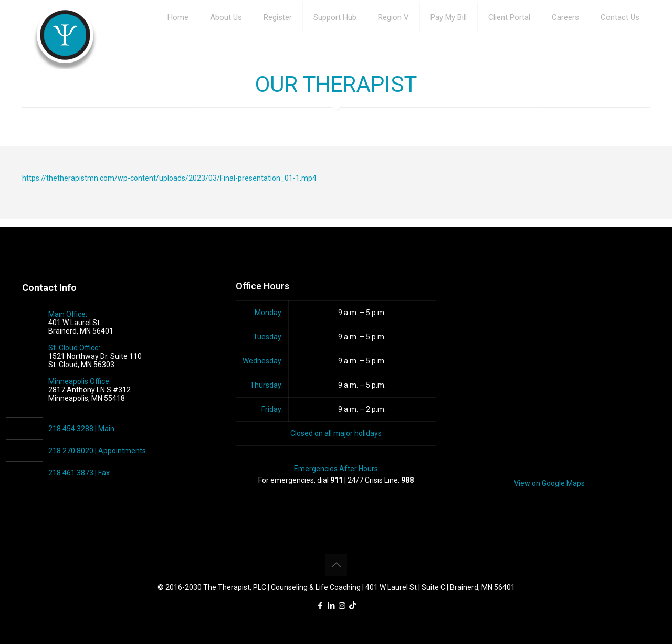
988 (407, 480)
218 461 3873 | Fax (79, 473)
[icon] (353, 606)
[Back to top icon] (336, 565)
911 (337, 480)
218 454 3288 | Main (81, 429)
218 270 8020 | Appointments (97, 451)
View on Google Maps (549, 483)
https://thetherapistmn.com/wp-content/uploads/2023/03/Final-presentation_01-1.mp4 (169, 178)
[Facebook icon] (320, 606)
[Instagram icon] (342, 606)
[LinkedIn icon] (331, 606)
